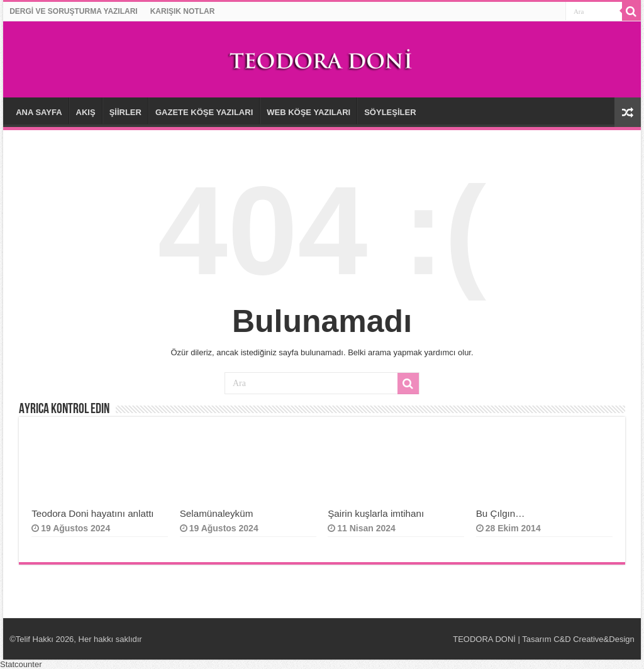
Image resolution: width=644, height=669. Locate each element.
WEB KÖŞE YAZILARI (308, 112)
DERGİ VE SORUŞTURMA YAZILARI (74, 11)
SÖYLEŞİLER (390, 112)
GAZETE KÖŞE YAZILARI (204, 112)
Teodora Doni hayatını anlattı (92, 513)
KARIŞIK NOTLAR (183, 11)
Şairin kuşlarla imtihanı (376, 513)
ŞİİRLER (125, 112)
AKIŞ (86, 112)
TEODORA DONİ (484, 639)
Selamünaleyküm (217, 513)
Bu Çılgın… (502, 513)
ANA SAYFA (39, 112)
